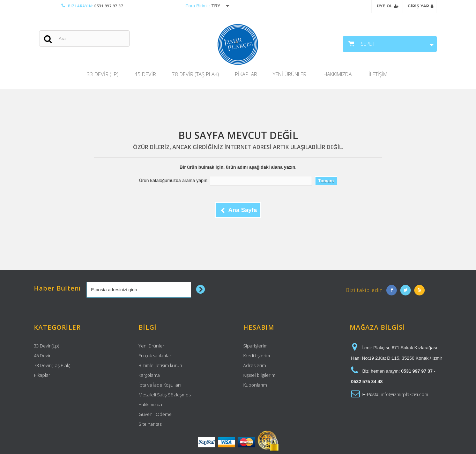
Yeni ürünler (151, 346)
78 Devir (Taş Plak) (195, 74)
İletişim (378, 74)
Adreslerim (255, 365)
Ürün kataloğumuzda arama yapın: (174, 180)
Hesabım (259, 327)
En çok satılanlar (155, 356)
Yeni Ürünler (290, 74)
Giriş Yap (421, 6)
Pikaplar (246, 74)
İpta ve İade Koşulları (160, 385)
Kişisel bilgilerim (259, 375)
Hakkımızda (338, 74)
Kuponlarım (255, 385)
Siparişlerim (255, 346)
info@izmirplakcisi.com (404, 394)
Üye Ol (388, 6)
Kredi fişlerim (257, 356)
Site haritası (151, 424)
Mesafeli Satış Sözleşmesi (165, 395)
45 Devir (145, 74)
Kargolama (149, 375)
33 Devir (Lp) (103, 74)
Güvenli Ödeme (155, 414)
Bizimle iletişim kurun (160, 365)
